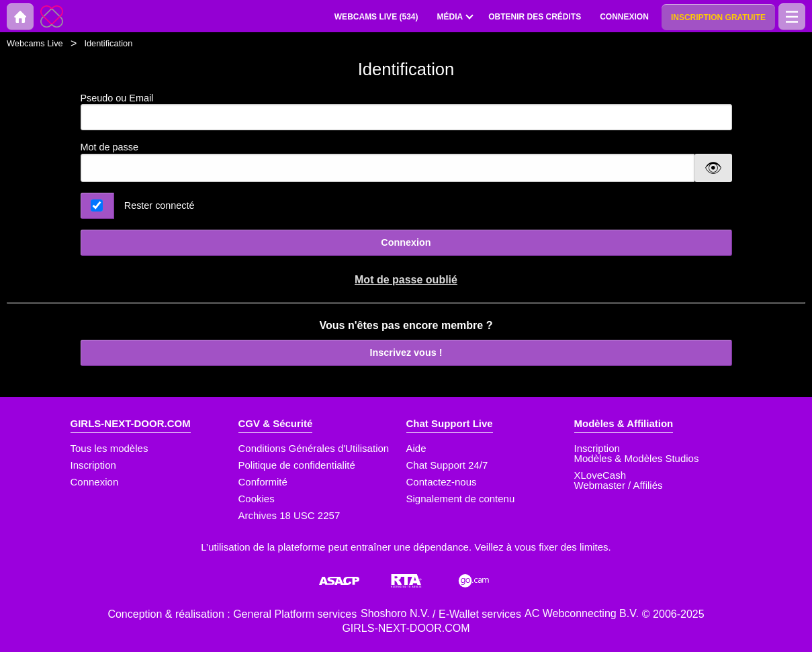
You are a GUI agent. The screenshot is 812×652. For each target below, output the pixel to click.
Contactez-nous (442, 482)
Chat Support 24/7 (447, 465)
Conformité (263, 482)
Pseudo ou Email (406, 112)
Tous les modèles (109, 448)
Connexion (406, 242)
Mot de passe (109, 147)
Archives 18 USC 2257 (289, 515)
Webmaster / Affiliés (619, 485)
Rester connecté (160, 205)
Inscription (93, 465)
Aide (416, 448)
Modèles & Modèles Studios (637, 458)
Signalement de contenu (461, 499)
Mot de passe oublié (406, 280)
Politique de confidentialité (297, 465)
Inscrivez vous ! (406, 353)
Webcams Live (35, 43)
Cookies (257, 499)
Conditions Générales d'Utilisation (314, 448)
